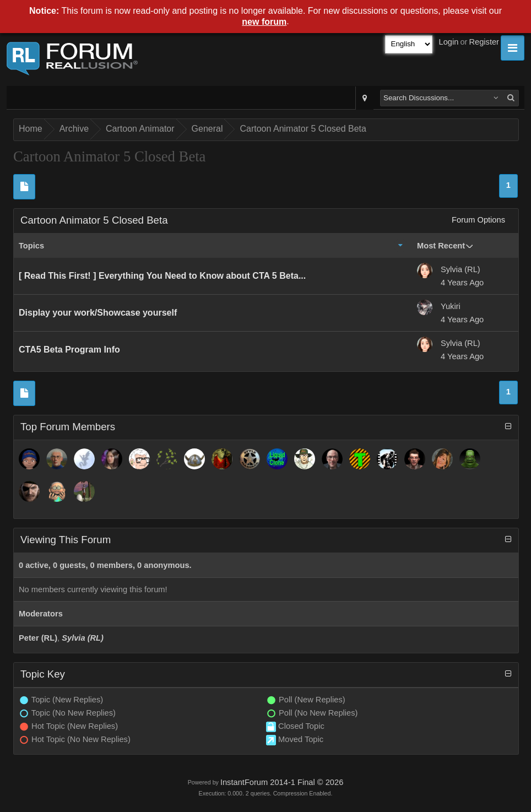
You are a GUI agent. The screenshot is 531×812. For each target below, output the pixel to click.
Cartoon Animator (140, 129)
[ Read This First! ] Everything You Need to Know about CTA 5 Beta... (162, 276)
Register (484, 42)
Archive (74, 129)
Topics (31, 246)
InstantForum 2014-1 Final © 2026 (282, 782)
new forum (264, 22)
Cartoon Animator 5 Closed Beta (303, 129)
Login (449, 42)
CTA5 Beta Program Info (69, 350)
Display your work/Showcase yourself (98, 313)
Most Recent (441, 246)
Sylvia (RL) (460, 269)
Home (31, 129)
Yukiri (451, 306)
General (207, 129)
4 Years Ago (462, 283)
